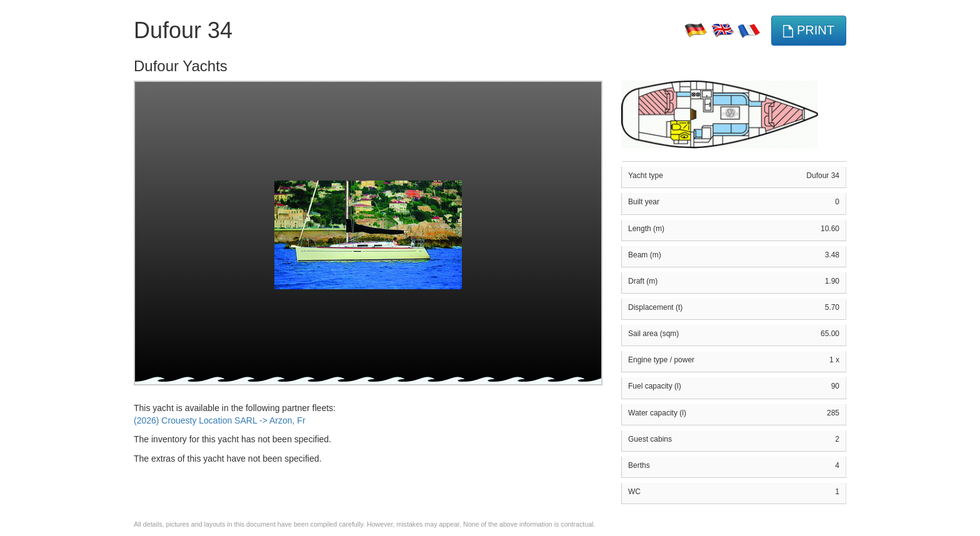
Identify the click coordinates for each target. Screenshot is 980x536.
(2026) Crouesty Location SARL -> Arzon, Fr (220, 420)
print (809, 30)
